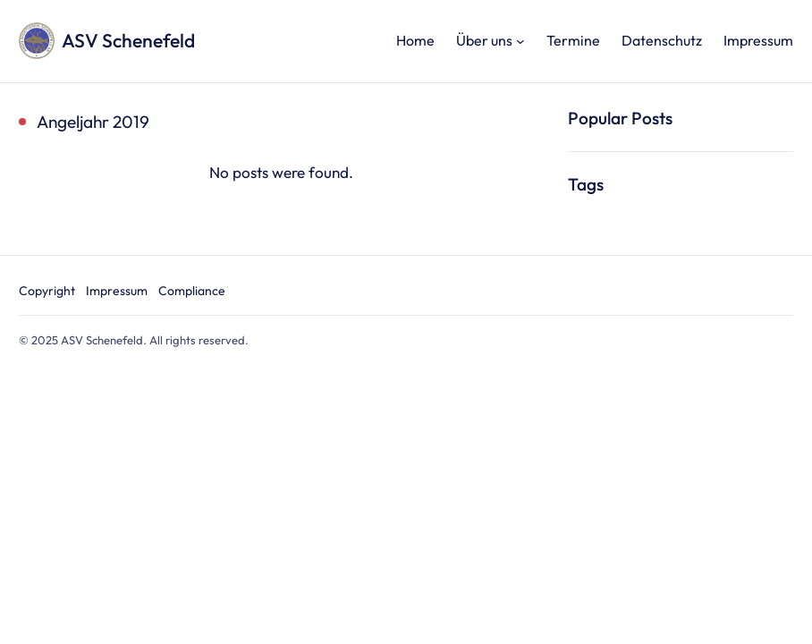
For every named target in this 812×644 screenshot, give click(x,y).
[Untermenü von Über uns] (520, 41)
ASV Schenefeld (128, 40)
